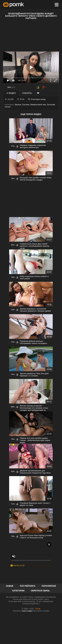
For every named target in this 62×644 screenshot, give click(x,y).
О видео (11, 93)
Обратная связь (40, 591)
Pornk (38, 609)
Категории (18, 591)
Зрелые (18, 105)
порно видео (27, 611)
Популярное (49, 586)
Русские (26, 105)
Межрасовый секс (38, 105)
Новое (10, 586)
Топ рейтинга (28, 586)
